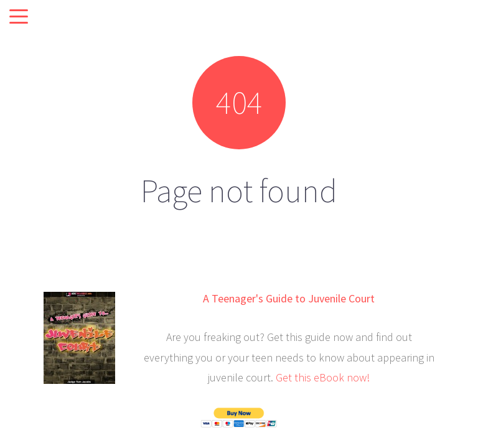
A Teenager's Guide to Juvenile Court (289, 298)
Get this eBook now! (323, 377)
